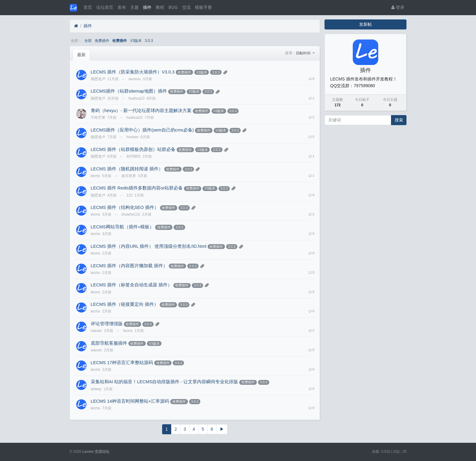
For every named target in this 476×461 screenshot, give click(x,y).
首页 (88, 7)
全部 (88, 41)
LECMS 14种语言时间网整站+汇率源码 (130, 401)
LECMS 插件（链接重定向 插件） (125, 304)
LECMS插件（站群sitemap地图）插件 (129, 91)
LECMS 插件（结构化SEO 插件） (125, 207)
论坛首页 (105, 7)
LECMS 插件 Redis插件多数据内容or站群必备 (137, 188)
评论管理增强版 (107, 324)
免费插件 (102, 41)
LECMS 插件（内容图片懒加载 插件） (129, 266)
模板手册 (203, 7)
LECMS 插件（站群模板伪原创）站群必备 (133, 149)
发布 (122, 7)
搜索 (399, 120)
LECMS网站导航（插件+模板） (122, 227)
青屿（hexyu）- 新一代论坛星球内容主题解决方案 (141, 111)
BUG (173, 7)
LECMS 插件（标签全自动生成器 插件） (131, 285)
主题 (134, 7)
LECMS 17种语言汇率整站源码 (122, 363)
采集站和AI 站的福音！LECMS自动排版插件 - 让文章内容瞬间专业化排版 (165, 382)
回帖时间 (304, 53)
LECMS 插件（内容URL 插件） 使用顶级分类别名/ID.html (149, 246)
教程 (160, 7)
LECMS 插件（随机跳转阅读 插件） (127, 169)
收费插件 (120, 41)
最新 (81, 55)
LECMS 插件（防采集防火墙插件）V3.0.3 (133, 72)
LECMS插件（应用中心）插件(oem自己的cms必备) (142, 130)
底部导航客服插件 (109, 343)
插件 (147, 7)
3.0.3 (149, 41)
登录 (398, 7)
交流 (186, 7)
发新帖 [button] (365, 24)
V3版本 (136, 41)
